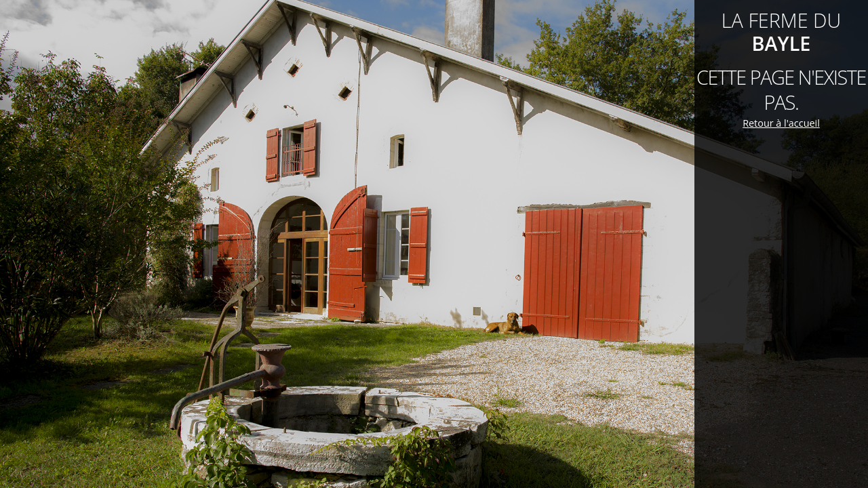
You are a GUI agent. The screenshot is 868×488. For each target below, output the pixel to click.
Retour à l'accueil (781, 123)
